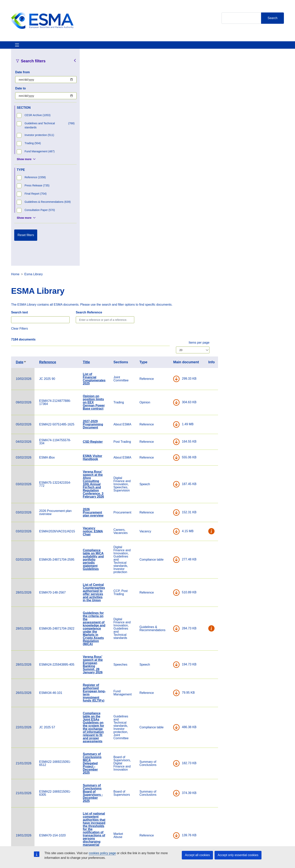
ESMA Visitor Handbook (167, 245)
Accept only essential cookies (238, 855)
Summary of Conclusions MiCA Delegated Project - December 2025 (167, 551)
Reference (122, 150)
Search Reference (163, 100)
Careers (100, 840)
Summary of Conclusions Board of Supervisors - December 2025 (167, 581)
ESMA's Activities (51, 47)
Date (96, 150)
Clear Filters (94, 116)
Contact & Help (189, 47)
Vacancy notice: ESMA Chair (167, 319)
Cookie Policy (197, 840)
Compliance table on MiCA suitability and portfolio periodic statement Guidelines (168, 347)
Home (90, 62)
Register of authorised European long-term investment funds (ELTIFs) (169, 480)
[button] (286, 319)
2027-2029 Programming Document (167, 212)
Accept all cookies (197, 855)
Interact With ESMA (155, 47)
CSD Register (167, 229)
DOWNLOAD (251, 167)
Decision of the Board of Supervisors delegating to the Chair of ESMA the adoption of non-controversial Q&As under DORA (168, 717)
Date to (20, 93)
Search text (94, 100)
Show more (24, 164)
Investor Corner (122, 47)
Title (161, 150)
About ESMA (21, 47)
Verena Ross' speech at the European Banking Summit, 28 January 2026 (167, 452)
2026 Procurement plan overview (168, 300)
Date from (23, 77)
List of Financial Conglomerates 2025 (169, 166)
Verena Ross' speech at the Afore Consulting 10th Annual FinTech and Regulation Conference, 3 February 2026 (168, 272)
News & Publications (87, 47)
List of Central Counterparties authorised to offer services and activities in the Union (168, 380)
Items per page (273, 130)
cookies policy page (102, 853)
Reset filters (26, 240)
